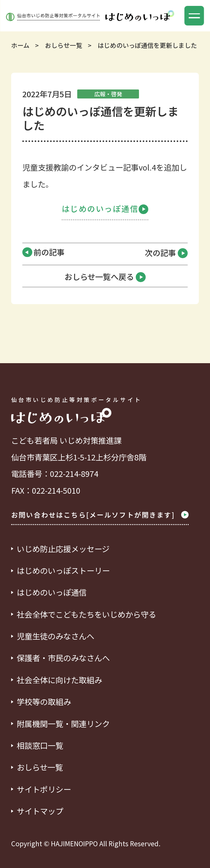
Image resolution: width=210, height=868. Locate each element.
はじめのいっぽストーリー (63, 571)
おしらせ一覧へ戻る (105, 277)
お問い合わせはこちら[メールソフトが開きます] (100, 515)
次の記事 (166, 253)
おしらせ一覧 (64, 45)
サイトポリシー (44, 789)
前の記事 (49, 252)
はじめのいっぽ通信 (105, 208)
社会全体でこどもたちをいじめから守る (87, 614)
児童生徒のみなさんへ (56, 636)
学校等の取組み (44, 702)
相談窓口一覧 (40, 745)
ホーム (20, 45)
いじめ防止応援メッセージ (63, 549)
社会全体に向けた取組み (59, 680)
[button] (194, 16)
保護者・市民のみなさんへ (63, 658)
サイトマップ (40, 811)
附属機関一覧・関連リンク (63, 724)
